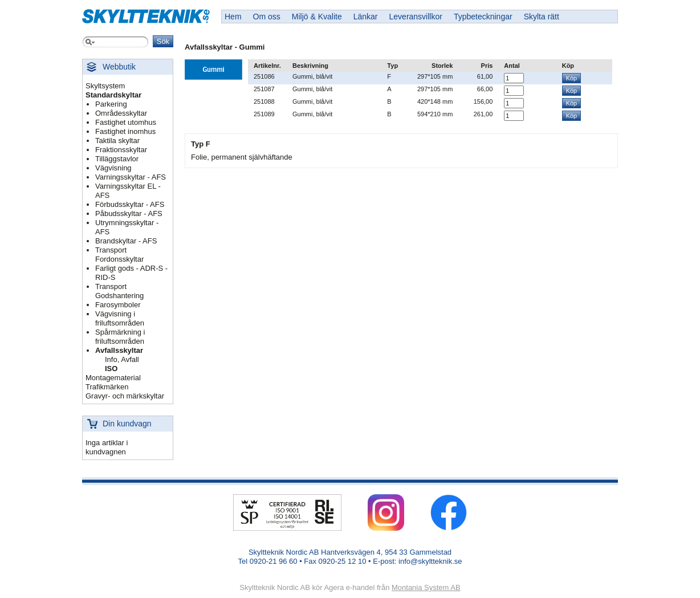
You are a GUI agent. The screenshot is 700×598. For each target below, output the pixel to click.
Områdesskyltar (121, 113)
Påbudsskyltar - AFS (129, 213)
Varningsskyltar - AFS (131, 177)
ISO (111, 369)
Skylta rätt (542, 17)
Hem (233, 17)
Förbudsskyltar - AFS (130, 204)
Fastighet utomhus (126, 122)
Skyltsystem (105, 86)
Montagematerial (113, 378)
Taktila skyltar (117, 141)
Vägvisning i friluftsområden (120, 318)
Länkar (366, 17)
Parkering (111, 104)
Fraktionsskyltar (121, 150)
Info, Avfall (122, 359)
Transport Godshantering (119, 291)
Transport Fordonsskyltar (119, 255)
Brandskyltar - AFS (126, 241)
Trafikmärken (107, 387)
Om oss (267, 17)
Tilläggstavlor (117, 159)
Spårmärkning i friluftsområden (120, 337)
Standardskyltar (113, 95)
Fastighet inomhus (125, 131)
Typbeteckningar (483, 17)
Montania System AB (426, 587)
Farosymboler (118, 305)
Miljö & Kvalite (317, 17)
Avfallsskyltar (119, 350)
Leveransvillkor (416, 17)
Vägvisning (113, 168)
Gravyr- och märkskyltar (125, 396)
